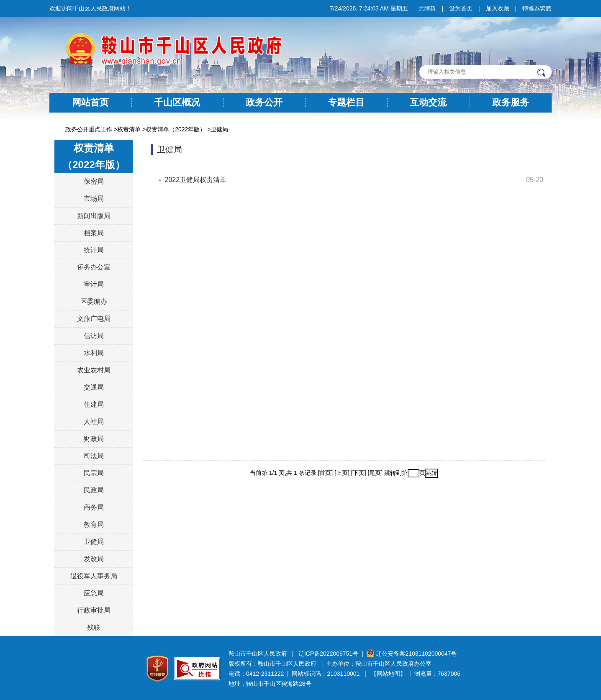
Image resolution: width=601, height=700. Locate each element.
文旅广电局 (94, 319)
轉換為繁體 (537, 8)
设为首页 (461, 8)
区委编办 (94, 301)
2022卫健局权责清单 (196, 180)
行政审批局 (94, 610)
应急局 (94, 593)
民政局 (94, 490)
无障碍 (427, 8)
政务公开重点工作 (89, 129)
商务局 (94, 507)
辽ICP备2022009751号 (328, 654)
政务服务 (511, 102)
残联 (94, 627)
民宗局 (94, 473)
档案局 (94, 233)
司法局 (94, 456)
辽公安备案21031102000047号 (411, 654)
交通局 (94, 387)
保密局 (94, 181)
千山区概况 (177, 102)
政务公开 (264, 102)
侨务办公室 (94, 267)
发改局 (94, 559)
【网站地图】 (388, 674)
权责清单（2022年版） (176, 129)
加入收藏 (498, 8)
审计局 (94, 284)
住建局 (94, 404)
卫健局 (219, 129)
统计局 (94, 250)
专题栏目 (346, 102)
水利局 (94, 353)
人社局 (94, 422)
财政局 (94, 439)
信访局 (94, 336)
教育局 (94, 524)
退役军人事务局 (94, 576)
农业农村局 (94, 370)
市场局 (94, 199)
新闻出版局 (94, 216)
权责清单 (129, 129)
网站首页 (90, 102)
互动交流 (428, 102)
